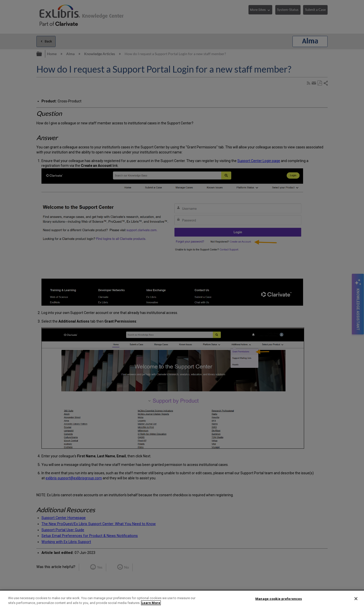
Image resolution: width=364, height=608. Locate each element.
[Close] (356, 599)
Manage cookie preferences (279, 599)
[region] (182, 599)
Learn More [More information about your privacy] (151, 603)
